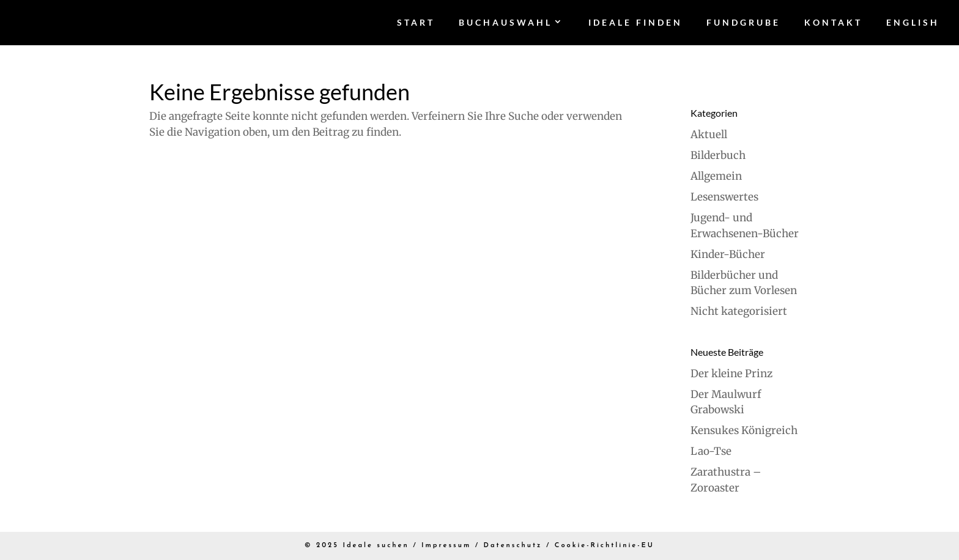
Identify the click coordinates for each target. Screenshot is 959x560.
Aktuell (709, 134)
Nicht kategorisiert (739, 311)
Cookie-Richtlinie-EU (605, 546)
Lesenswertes (724, 197)
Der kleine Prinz (731, 374)
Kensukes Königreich (744, 430)
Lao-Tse (711, 451)
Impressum (446, 546)
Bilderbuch (718, 155)
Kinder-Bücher (728, 254)
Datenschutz (513, 546)
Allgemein (716, 176)
